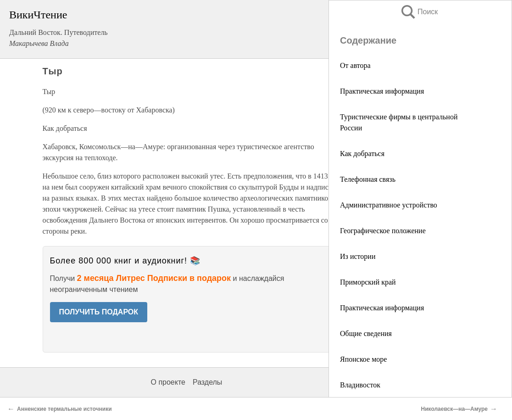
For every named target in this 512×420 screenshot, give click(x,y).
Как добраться (362, 154)
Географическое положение (383, 231)
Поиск (419, 12)
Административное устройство (389, 205)
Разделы (207, 382)
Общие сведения (366, 333)
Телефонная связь (368, 179)
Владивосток (360, 385)
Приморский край (368, 282)
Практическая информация (382, 91)
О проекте (168, 382)
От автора (355, 65)
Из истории (358, 256)
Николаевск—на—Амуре (454, 409)
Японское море (363, 359)
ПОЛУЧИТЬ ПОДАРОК (99, 312)
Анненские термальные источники (64, 409)
